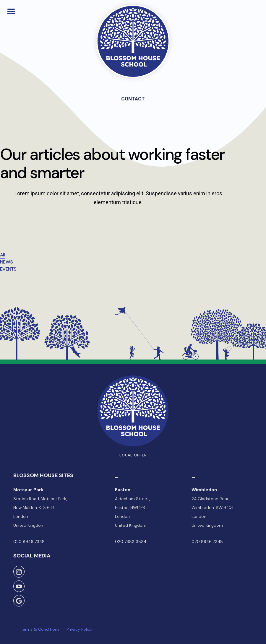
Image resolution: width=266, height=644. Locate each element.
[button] (11, 12)
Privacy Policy (80, 629)
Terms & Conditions (40, 629)
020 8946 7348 (29, 541)
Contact (133, 99)
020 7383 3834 (131, 541)
